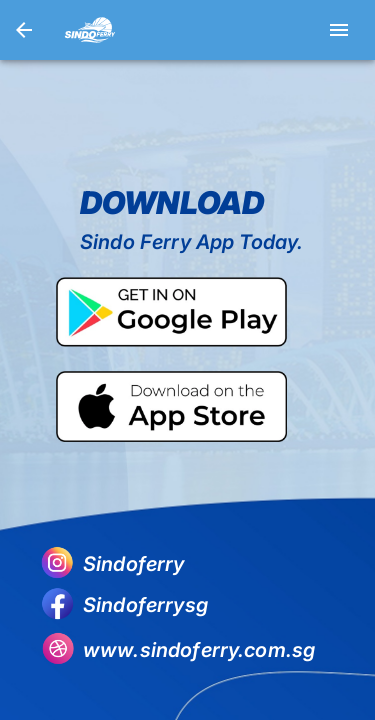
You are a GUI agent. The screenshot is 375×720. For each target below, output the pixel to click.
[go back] (24, 30)
